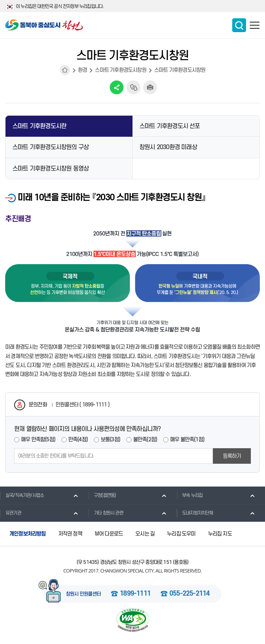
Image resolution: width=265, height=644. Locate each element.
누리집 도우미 (181, 534)
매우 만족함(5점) (38, 440)
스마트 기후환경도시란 (39, 126)
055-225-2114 (189, 594)
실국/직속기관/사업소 (22, 495)
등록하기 (232, 456)
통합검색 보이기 (239, 25)
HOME (65, 70)
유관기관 (11, 513)
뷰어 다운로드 (109, 534)
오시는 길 (145, 534)
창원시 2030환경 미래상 (168, 147)
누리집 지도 (220, 534)
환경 (82, 70)
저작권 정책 (70, 534)
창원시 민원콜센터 (84, 594)
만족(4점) (78, 440)
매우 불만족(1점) (187, 440)
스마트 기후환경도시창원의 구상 (51, 147)
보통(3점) (110, 440)
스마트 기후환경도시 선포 (170, 126)
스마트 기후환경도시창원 (120, 70)
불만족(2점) (145, 440)
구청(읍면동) (102, 495)
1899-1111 (135, 594)
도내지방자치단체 (195, 513)
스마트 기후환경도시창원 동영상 (51, 169)
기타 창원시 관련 (106, 513)
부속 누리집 (190, 495)
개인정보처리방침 (28, 534)
